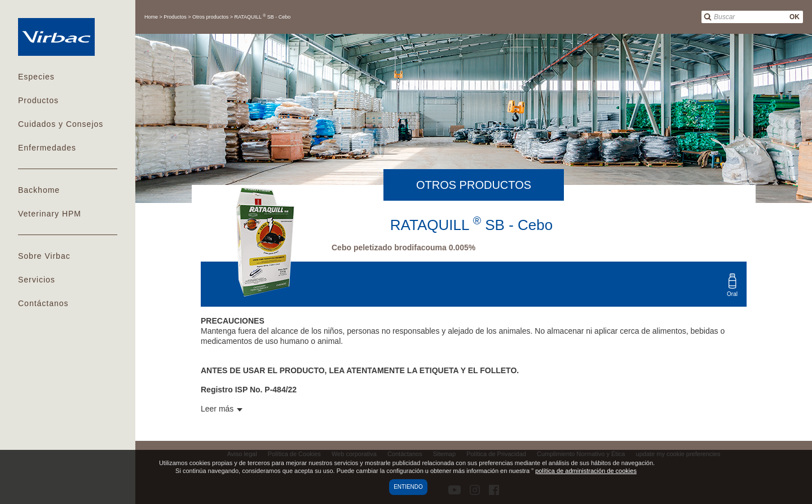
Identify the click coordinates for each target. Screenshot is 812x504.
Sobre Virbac (44, 256)
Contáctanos (43, 303)
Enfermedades (47, 148)
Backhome (39, 190)
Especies (36, 77)
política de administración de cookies (586, 471)
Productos (38, 100)
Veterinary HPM (50, 214)
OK (795, 17)
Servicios (37, 280)
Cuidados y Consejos (61, 124)
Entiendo (408, 487)
